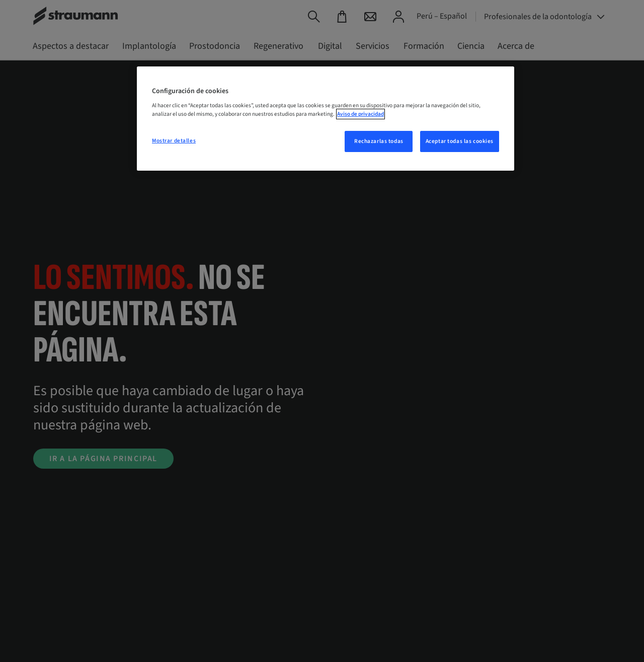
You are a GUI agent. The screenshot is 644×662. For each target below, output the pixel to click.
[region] (326, 119)
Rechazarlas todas (379, 141)
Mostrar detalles (174, 141)
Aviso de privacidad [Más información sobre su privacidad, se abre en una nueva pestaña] (360, 114)
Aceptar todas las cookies (460, 141)
